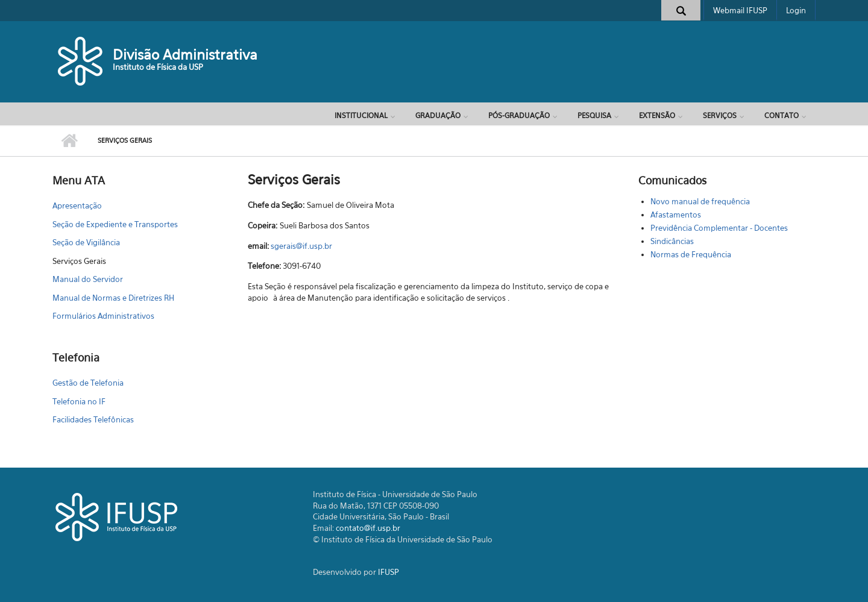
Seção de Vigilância (86, 242)
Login (796, 10)
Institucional (361, 115)
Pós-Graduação (519, 115)
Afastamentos (676, 215)
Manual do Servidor (88, 279)
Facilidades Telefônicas (93, 419)
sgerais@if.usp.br (301, 246)
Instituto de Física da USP (158, 67)
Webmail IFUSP (740, 10)
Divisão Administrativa (185, 55)
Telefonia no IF (79, 401)
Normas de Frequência (691, 254)
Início (69, 141)
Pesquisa (594, 115)
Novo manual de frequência (700, 201)
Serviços (720, 115)
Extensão (657, 115)
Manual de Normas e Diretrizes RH (113, 298)
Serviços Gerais (79, 261)
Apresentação (77, 205)
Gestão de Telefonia (88, 383)
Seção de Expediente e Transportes (115, 224)
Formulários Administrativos (103, 316)
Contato (782, 115)
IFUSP (388, 572)
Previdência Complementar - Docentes (719, 228)
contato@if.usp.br (368, 528)
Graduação (438, 115)
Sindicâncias (672, 241)
